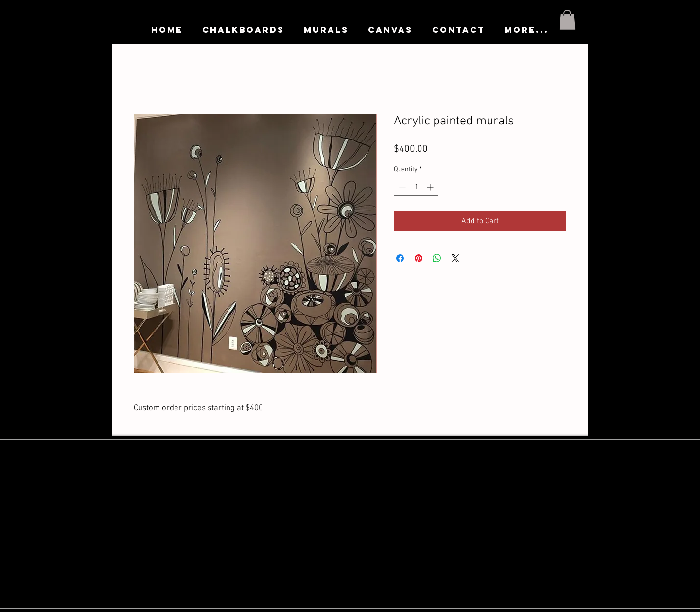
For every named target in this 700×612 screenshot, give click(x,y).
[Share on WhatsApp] (437, 258)
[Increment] (431, 187)
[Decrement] (401, 187)
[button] (567, 20)
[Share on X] (455, 258)
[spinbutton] (416, 187)
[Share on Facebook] (400, 258)
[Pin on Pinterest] (419, 258)
